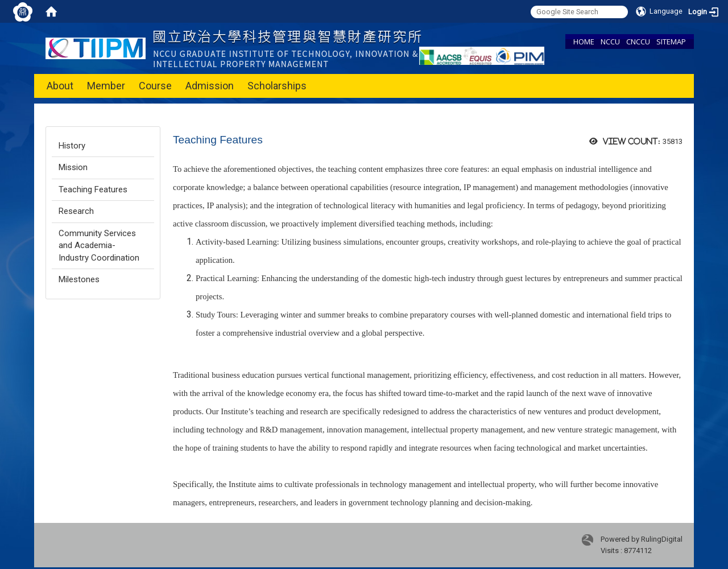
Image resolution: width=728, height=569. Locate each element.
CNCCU (638, 42)
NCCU (610, 42)
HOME (584, 42)
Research (76, 211)
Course (155, 86)
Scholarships (277, 86)
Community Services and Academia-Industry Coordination (99, 246)
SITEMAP (671, 42)
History (72, 146)
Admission (210, 86)
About (60, 86)
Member (106, 86)
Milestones (79, 279)
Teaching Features (93, 189)
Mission (73, 167)
